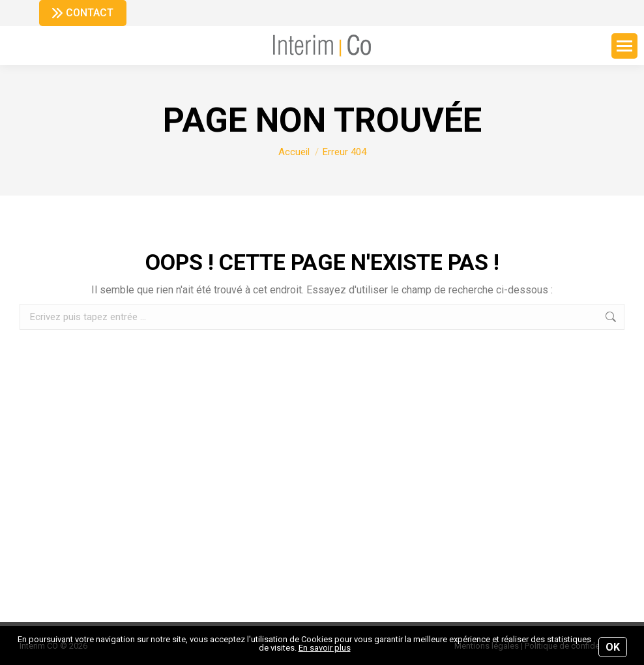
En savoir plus (325, 648)
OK (613, 647)
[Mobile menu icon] (624, 46)
